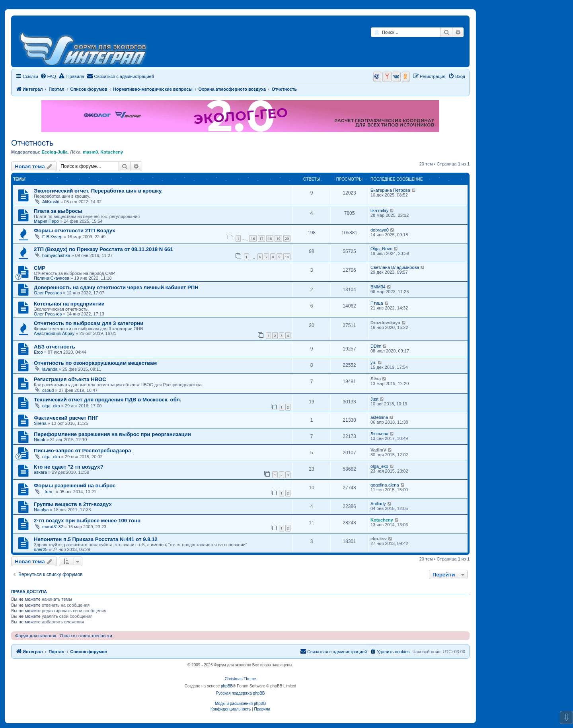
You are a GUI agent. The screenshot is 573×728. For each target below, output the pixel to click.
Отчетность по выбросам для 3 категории (89, 323)
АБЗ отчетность (55, 347)
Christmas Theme (241, 679)
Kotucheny (112, 152)
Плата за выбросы (58, 211)
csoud (48, 390)
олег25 (41, 549)
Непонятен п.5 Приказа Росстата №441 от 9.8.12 (96, 539)
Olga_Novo (381, 249)
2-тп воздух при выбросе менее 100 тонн (87, 521)
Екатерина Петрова (390, 190)
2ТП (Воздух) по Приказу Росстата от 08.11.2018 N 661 (103, 249)
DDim (376, 346)
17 (261, 238)
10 (287, 257)
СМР (40, 268)
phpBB (227, 686)
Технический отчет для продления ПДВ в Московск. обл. (108, 400)
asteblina (379, 417)
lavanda (50, 369)
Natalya (41, 510)
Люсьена (379, 434)
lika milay (379, 210)
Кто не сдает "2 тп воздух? (68, 467)
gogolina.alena (385, 485)
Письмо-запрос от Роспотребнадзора (82, 451)
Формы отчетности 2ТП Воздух (75, 231)
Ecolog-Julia (54, 152)
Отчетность (32, 143)
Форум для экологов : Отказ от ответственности (64, 636)
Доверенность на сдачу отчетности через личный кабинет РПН (116, 287)
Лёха (75, 152)
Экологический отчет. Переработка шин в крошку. (98, 191)
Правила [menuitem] (72, 76)
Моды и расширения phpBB (240, 704)
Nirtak (40, 440)
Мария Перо (46, 221)
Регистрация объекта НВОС (70, 379)
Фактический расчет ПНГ (66, 418)
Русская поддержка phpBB (240, 693)
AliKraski (51, 202)
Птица (377, 303)
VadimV (378, 450)
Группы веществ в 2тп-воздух (73, 504)
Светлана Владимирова (395, 267)
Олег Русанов (48, 293)
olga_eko (51, 406)
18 (270, 238)
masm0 (90, 152)
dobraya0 (380, 230)
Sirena (40, 423)
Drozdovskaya (385, 323)
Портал (57, 89)
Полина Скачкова (52, 278)
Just (374, 399)
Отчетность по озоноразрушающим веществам (95, 363)
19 (278, 238)
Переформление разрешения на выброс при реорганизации (112, 434)
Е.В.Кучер (52, 237)
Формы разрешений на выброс (75, 486)
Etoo (38, 352)
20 (287, 238)
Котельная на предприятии (69, 304)
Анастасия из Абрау (54, 333)
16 (253, 238)
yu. (373, 362)
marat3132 (53, 527)
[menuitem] (48, 76)
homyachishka (56, 255)
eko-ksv (379, 539)
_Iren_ (48, 492)
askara (40, 472)
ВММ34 (378, 287)
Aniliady (378, 504)
